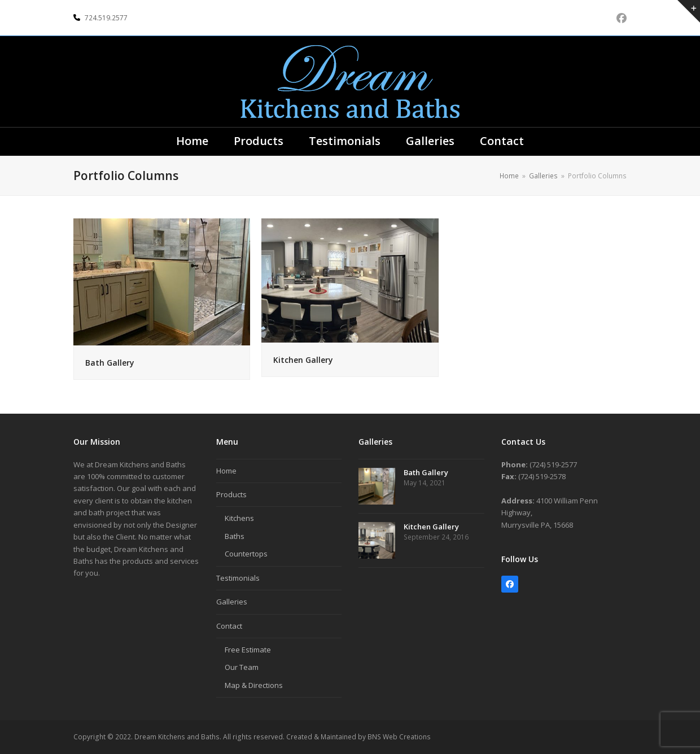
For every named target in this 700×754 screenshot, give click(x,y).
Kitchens (239, 518)
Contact (229, 626)
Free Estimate (248, 650)
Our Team (242, 667)
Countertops (246, 554)
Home (226, 471)
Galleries (232, 602)
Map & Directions (254, 685)
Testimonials (238, 578)
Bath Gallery (110, 363)
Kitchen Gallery (303, 360)
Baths (235, 536)
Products (231, 494)
